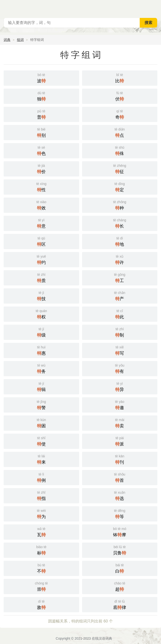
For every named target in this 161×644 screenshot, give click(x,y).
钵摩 (120, 532)
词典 (7, 40)
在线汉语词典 (102, 638)
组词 (20, 40)
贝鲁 (120, 550)
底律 (120, 604)
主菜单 (154, 7)
